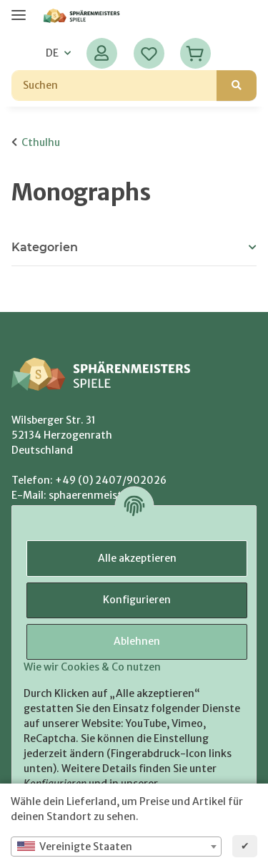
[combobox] (116, 847)
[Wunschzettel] (149, 53)
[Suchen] (114, 86)
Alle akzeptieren (137, 558)
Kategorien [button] (45, 247)
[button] (102, 53)
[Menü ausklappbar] (19, 9)
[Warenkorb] (195, 53)
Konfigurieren (137, 600)
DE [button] (52, 53)
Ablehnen (137, 641)
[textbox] (116, 847)
